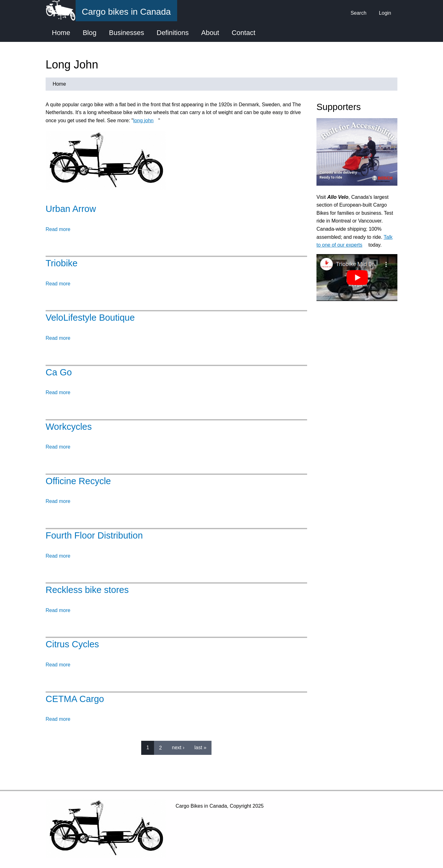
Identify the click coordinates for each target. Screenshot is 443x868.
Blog (90, 33)
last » (200, 748)
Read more (58, 229)
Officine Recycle (78, 481)
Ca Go (59, 372)
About (210, 33)
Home (61, 33)
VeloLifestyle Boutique (90, 318)
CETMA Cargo (75, 699)
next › (178, 748)
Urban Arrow (71, 209)
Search (358, 13)
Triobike (62, 263)
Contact (243, 33)
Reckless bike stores (87, 590)
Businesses (127, 33)
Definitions (173, 33)
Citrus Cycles (72, 644)
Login (385, 13)
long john (146, 120)
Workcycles (69, 427)
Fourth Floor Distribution (94, 535)
